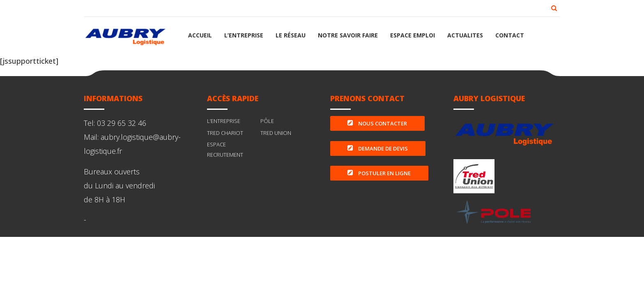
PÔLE (267, 121)
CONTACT (510, 35)
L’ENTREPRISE (244, 35)
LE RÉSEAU (291, 35)
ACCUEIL (200, 35)
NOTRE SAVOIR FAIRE (348, 35)
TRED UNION (276, 133)
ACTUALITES (465, 35)
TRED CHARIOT (225, 133)
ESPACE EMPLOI (413, 35)
